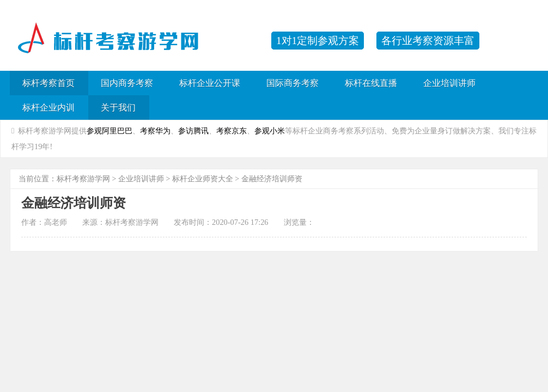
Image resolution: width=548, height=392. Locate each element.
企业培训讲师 (449, 83)
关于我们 (118, 108)
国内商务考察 (127, 83)
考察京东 (232, 131)
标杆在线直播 (371, 83)
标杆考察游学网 (83, 179)
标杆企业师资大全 (203, 179)
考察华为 (155, 131)
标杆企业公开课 (210, 83)
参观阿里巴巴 (109, 131)
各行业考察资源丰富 (428, 41)
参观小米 (270, 131)
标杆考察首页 (48, 83)
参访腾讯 (193, 131)
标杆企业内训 (48, 108)
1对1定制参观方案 (318, 41)
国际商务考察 (293, 83)
